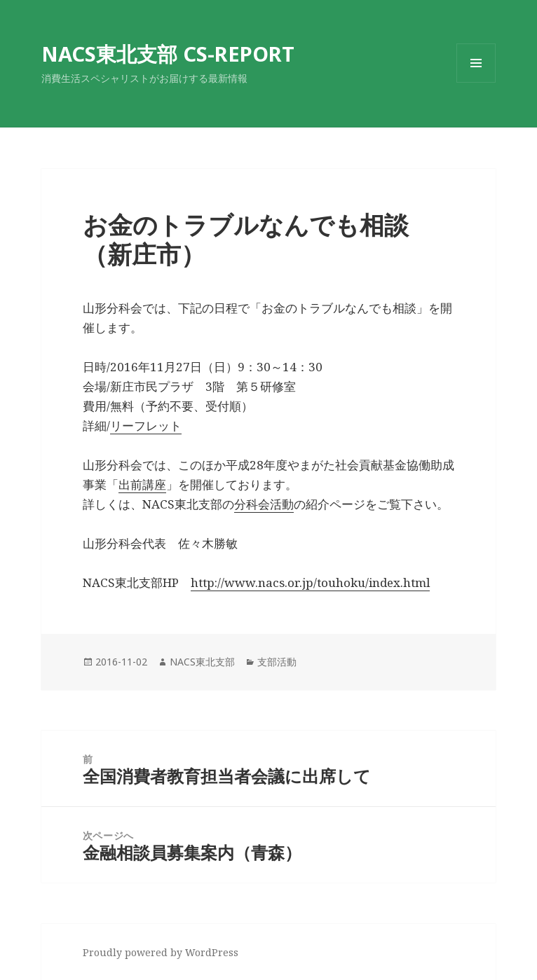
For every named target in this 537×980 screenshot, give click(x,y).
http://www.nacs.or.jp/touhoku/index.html (310, 582)
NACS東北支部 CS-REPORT (168, 54)
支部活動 (277, 662)
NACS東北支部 (202, 662)
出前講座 (142, 484)
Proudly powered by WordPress (161, 952)
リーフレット (146, 426)
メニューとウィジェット (476, 82)
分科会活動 (264, 504)
